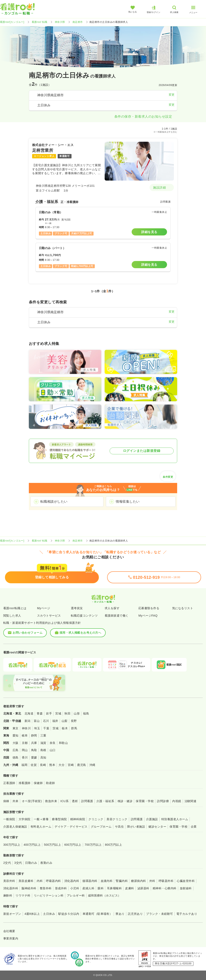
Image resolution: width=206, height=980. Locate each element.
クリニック (96, 819)
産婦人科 (88, 888)
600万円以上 (73, 845)
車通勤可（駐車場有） (98, 914)
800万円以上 (114, 845)
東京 (16, 728)
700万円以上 (93, 845)
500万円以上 (52, 845)
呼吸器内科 (53, 881)
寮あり (120, 914)
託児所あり (135, 914)
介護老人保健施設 (15, 827)
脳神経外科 (29, 888)
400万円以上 (32, 845)
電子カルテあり (187, 914)
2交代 (7, 863)
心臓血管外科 (186, 881)
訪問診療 (163, 801)
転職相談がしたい (54, 502)
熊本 (52, 765)
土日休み (49, 914)
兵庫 (34, 743)
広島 (16, 750)
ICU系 (64, 801)
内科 (40, 881)
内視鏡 (177, 801)
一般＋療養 (41, 819)
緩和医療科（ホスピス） (105, 895)
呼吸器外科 (166, 881)
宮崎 (71, 765)
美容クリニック (117, 819)
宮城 (58, 713)
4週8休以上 (32, 914)
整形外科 (46, 888)
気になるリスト (183, 608)
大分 (61, 765)
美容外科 (9, 881)
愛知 (16, 735)
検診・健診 (125, 801)
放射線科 (186, 888)
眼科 (101, 888)
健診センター (157, 827)
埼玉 (37, 728)
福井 (55, 721)
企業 (194, 827)
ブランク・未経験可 (159, 914)
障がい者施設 (136, 827)
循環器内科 (90, 881)
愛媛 (34, 757)
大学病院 (25, 819)
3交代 (18, 863)
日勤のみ (31, 863)
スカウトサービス (49, 616)
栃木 (65, 728)
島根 (43, 750)
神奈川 (26, 728)
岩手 (49, 713)
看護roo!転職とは (15, 608)
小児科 (75, 888)
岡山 (25, 750)
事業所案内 (11, 938)
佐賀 (34, 765)
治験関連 (191, 801)
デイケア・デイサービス (71, 827)
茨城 (56, 728)
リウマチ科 (23, 895)
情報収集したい (128, 502)
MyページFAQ (148, 616)
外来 (16, 801)
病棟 (6, 801)
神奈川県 (60, 22)
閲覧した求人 (12, 616)
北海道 (29, 713)
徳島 (16, 757)
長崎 (43, 765)
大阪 (16, 743)
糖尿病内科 (138, 881)
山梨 (65, 721)
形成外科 (61, 888)
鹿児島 (81, 765)
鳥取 (34, 750)
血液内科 (107, 881)
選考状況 (77, 608)
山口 (53, 750)
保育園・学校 (145, 801)
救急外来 (51, 801)
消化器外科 (11, 888)
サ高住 (119, 827)
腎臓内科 (122, 881)
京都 (25, 743)
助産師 (50, 783)
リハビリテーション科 (49, 895)
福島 (86, 713)
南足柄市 (78, 22)
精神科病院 (78, 819)
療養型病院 (59, 819)
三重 (43, 735)
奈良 (53, 743)
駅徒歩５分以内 (69, 914)
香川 (25, 757)
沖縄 (92, 765)
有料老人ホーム (41, 827)
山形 (77, 713)
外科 (152, 881)
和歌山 (63, 743)
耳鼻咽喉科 (114, 888)
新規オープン (12, 914)
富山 (37, 721)
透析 (75, 801)
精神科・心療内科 (165, 888)
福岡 (24, 765)
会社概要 (9, 931)
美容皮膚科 (26, 881)
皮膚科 (129, 888)
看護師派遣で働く (117, 616)
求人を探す (112, 608)
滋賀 (43, 743)
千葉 (46, 728)
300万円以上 (12, 845)
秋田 (67, 713)
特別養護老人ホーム (175, 819)
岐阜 (25, 735)
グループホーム (101, 827)
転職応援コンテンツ (84, 616)
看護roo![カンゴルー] (12, 22)
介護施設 (152, 819)
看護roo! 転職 (40, 22)
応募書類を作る (149, 608)
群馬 (74, 728)
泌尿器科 (143, 888)
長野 (74, 721)
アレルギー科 (76, 895)
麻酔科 (8, 895)
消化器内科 (72, 881)
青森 (40, 713)
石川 (46, 721)
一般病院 (9, 819)
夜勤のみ (46, 863)
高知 (43, 757)
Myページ (44, 608)
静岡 (34, 735)
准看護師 (25, 783)
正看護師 (9, 783)
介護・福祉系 (105, 801)
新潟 (28, 721)
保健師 (38, 783)
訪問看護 (87, 801)
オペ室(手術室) (32, 801)
